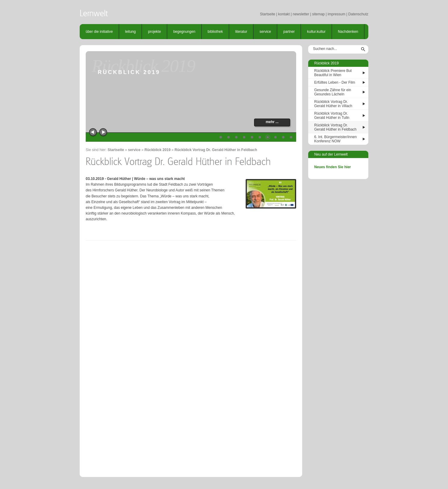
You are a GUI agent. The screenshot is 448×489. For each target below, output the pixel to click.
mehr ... (272, 122)
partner (289, 32)
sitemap (318, 14)
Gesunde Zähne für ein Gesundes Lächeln (333, 92)
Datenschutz (358, 14)
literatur (241, 32)
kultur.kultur (316, 32)
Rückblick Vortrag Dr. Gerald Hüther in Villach (333, 104)
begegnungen (184, 32)
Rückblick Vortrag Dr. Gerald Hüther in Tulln (332, 116)
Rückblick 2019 (157, 150)
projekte (154, 32)
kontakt (284, 14)
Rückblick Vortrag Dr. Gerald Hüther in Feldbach (216, 150)
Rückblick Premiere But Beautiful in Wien (333, 73)
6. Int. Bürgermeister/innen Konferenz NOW (335, 139)
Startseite (267, 14)
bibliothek (215, 32)
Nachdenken (348, 32)
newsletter (301, 14)
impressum (337, 14)
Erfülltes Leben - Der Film (335, 82)
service (265, 32)
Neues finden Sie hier (333, 167)
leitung (130, 32)
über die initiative (99, 32)
